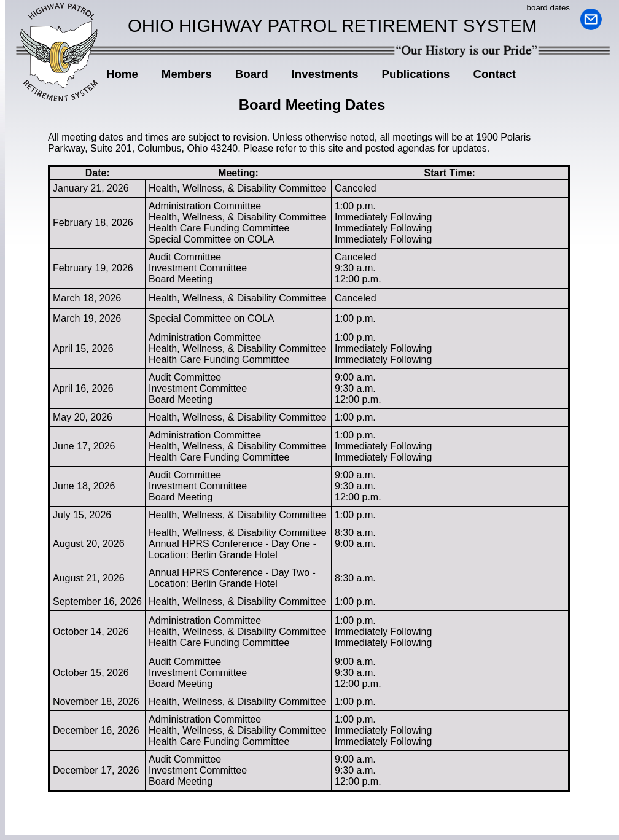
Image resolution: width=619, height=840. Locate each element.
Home (122, 74)
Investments (325, 74)
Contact (494, 74)
